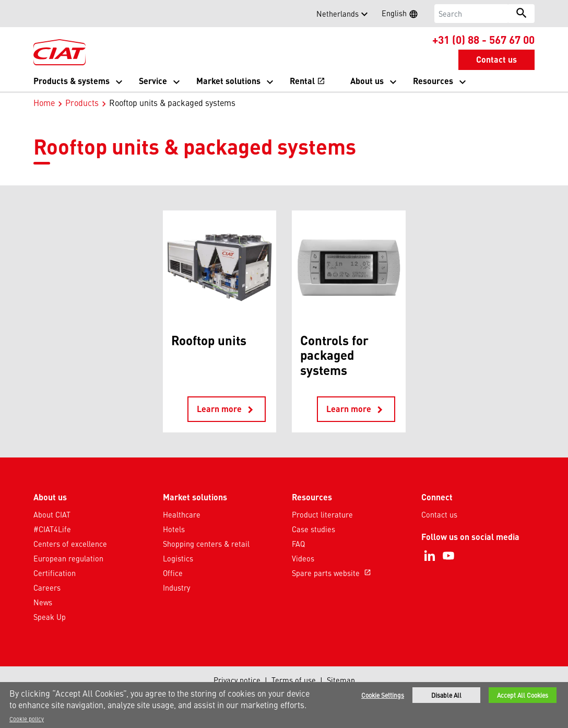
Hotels (174, 529)
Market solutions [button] (228, 81)
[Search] (472, 14)
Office (173, 573)
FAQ (298, 544)
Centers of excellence (70, 544)
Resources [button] (433, 81)
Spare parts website (333, 573)
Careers (47, 588)
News (43, 602)
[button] (40, 14)
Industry (176, 588)
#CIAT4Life (52, 529)
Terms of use (294, 680)
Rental (307, 81)
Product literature (322, 514)
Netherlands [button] (338, 14)
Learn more (227, 409)
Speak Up (50, 617)
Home (44, 102)
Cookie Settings (383, 696)
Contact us (439, 514)
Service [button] (153, 81)
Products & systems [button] (72, 81)
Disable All (446, 696)
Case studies (313, 529)
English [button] (403, 15)
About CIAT (52, 514)
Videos (303, 558)
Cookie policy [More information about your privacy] (27, 719)
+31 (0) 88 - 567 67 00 (483, 39)
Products (82, 102)
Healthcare (182, 514)
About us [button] (367, 81)
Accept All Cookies (523, 696)
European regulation (68, 558)
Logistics (178, 558)
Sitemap (341, 680)
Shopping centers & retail (206, 544)
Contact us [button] (496, 59)
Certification (55, 573)
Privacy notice (237, 680)
